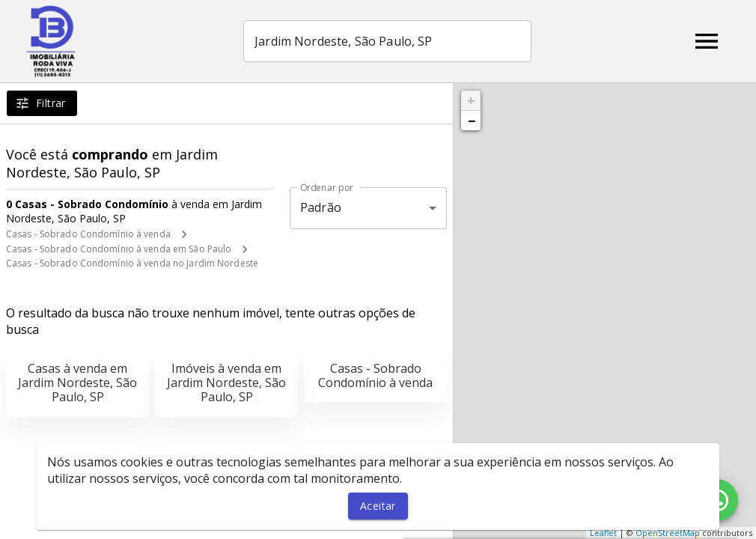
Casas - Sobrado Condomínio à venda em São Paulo (119, 249)
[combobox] (387, 41)
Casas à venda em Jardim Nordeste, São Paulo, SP (77, 383)
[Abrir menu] (707, 41)
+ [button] (471, 100)
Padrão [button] (321, 207)
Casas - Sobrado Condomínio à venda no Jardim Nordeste (132, 263)
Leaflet (603, 533)
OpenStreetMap (668, 533)
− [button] (472, 121)
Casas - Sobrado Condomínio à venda (88, 234)
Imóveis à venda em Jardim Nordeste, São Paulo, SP (226, 383)
